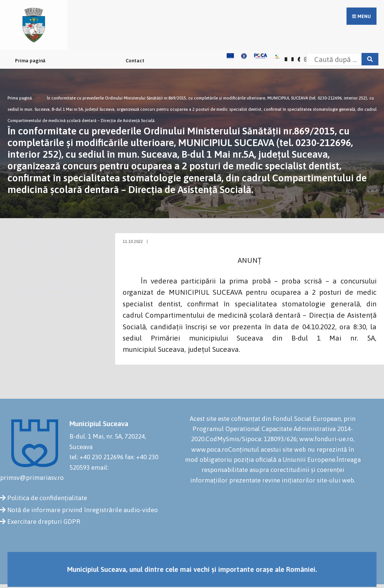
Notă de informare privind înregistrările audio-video (82, 510)
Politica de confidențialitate (47, 498)
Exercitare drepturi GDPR (44, 522)
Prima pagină (30, 61)
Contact (135, 61)
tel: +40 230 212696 (96, 457)
